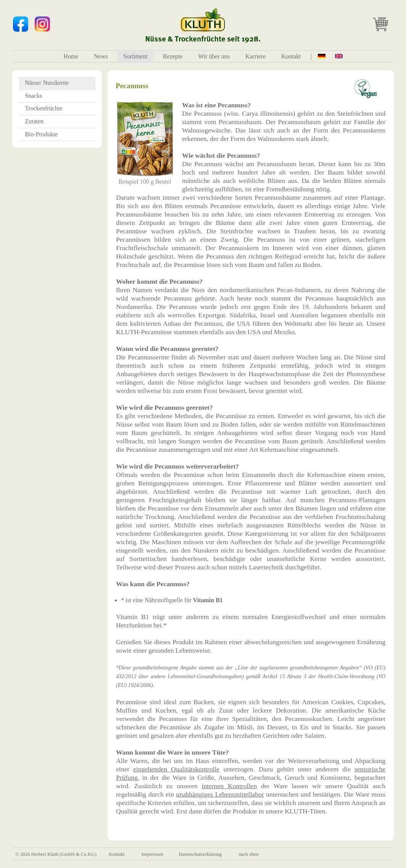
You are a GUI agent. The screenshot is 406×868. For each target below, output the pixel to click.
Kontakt (291, 56)
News (101, 56)
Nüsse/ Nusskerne (47, 83)
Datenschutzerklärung (200, 854)
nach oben (248, 854)
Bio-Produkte (41, 134)
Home (71, 56)
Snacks (33, 96)
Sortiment (135, 56)
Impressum (152, 854)
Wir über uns (214, 56)
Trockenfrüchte (43, 108)
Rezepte (173, 56)
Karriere (255, 56)
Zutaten (34, 121)
